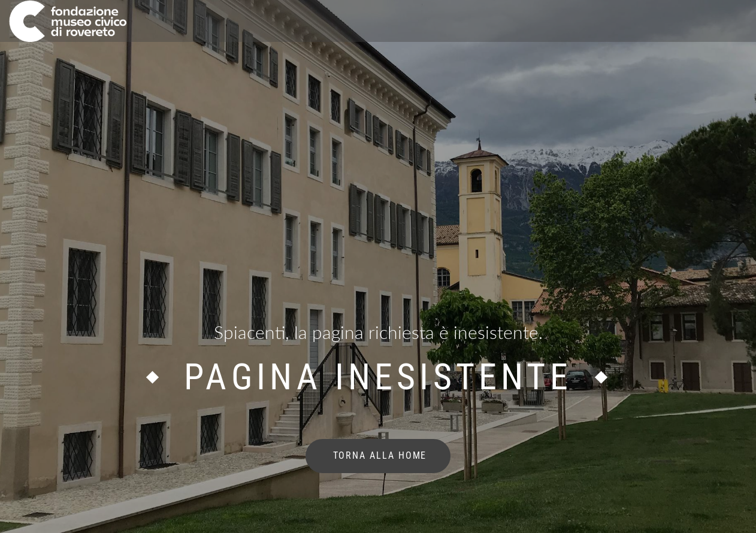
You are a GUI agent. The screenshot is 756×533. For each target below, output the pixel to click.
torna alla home (378, 455)
